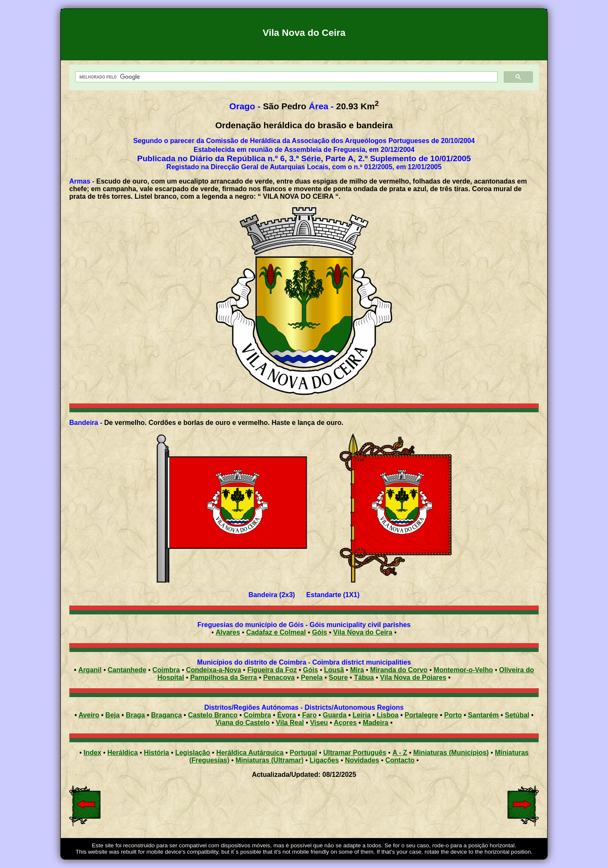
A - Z (400, 753)
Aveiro (89, 715)
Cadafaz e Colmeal (276, 632)
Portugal (303, 753)
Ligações (324, 760)
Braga (135, 715)
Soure (338, 677)
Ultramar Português (355, 753)
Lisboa (388, 715)
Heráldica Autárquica (250, 753)
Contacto (400, 760)
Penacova (279, 677)
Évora (286, 715)
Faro (309, 715)
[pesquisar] (286, 77)
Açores (345, 723)
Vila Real (290, 723)
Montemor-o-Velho (463, 670)
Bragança (167, 715)
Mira (357, 670)
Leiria (362, 715)
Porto (453, 715)
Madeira (375, 723)
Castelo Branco (213, 715)
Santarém (483, 715)
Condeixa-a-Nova (213, 670)
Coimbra (166, 670)
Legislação (193, 753)
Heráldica (122, 753)
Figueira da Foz (272, 670)
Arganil (90, 670)
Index (92, 753)
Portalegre (421, 715)
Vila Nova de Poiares (413, 677)
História (157, 753)
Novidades (362, 760)
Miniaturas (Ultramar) (270, 760)
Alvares (228, 632)
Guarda (335, 715)
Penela (312, 677)
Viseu (319, 723)
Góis (320, 632)
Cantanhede (127, 670)
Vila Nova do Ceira (363, 632)
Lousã (334, 670)
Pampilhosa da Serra (223, 677)
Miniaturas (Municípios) (451, 753)
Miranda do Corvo (399, 670)
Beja (113, 715)
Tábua (364, 677)
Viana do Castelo (243, 723)
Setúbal (517, 715)
